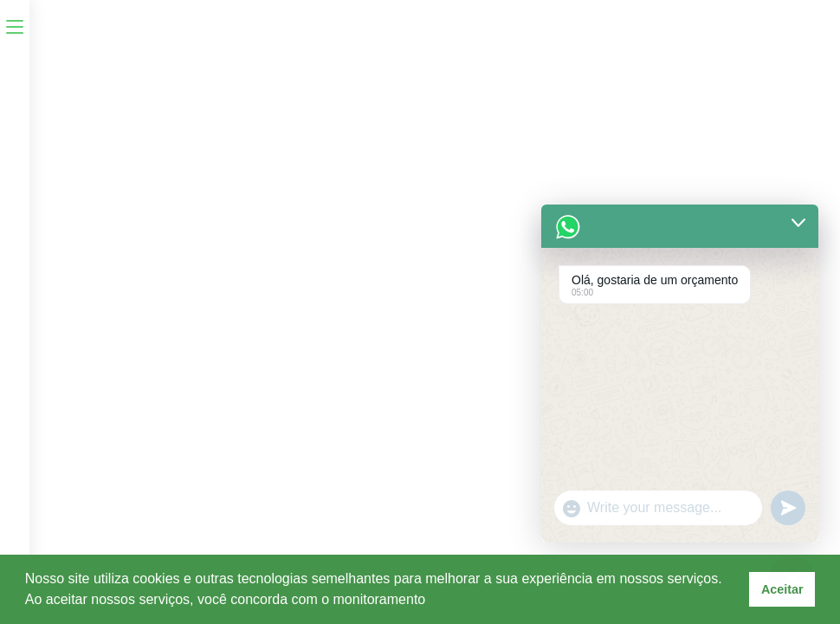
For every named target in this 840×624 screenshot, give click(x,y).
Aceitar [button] (782, 589)
